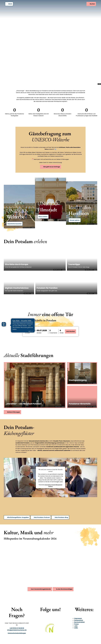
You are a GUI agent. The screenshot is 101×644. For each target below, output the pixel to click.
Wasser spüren (75, 220)
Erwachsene (53, 333)
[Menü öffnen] (9, 4)
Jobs (76, 626)
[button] (36, 331)
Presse (76, 624)
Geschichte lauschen (14, 224)
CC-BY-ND (33, 228)
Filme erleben (43, 217)
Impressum (78, 618)
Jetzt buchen (70, 331)
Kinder (62, 333)
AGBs (76, 628)
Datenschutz (79, 620)
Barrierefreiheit (79, 622)
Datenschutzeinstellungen (17, 633)
